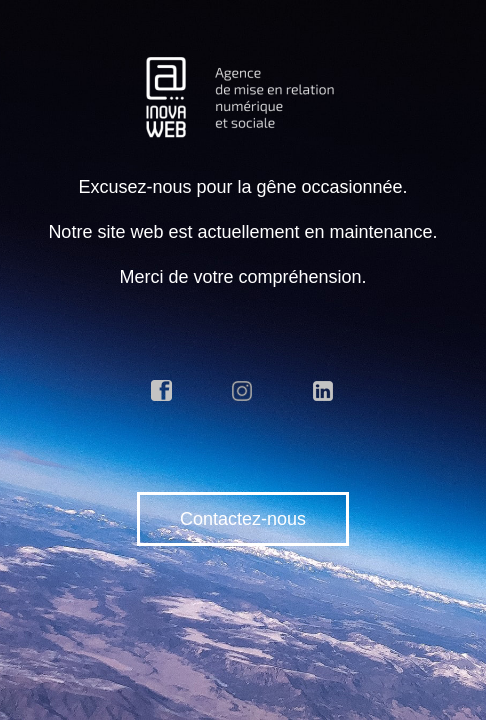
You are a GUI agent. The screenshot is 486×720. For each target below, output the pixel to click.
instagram (243, 391)
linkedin (324, 391)
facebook (162, 391)
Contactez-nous (243, 519)
